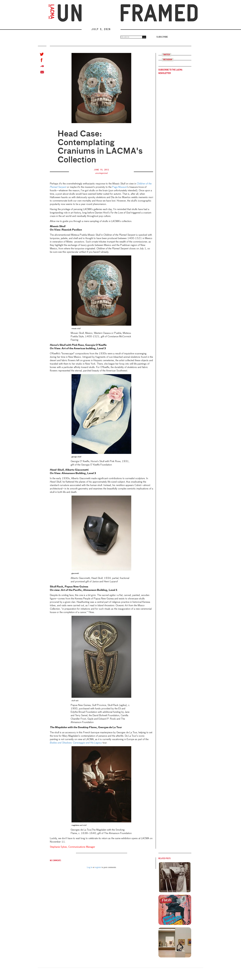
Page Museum (120, 187)
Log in (90, 867)
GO (144, 37)
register (98, 867)
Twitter (166, 55)
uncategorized (101, 173)
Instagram (168, 60)
